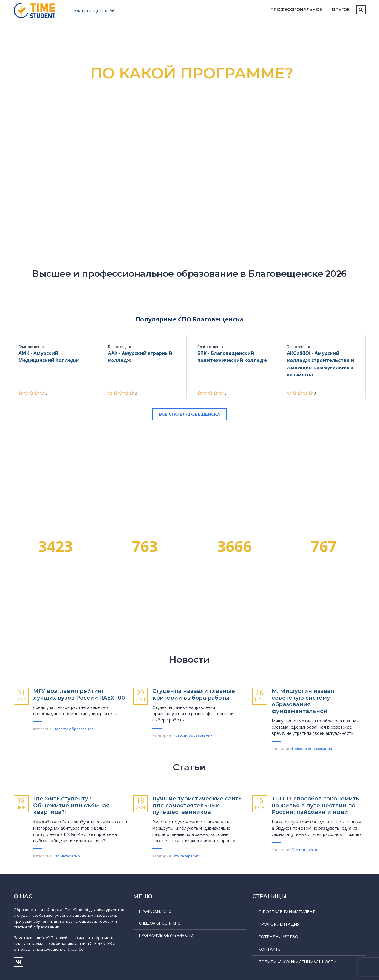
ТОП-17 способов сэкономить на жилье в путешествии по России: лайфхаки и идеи (315, 805)
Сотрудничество (278, 937)
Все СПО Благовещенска (190, 414)
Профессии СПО (155, 911)
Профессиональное (296, 10)
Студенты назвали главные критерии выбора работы (194, 694)
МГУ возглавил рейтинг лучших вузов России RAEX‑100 (79, 694)
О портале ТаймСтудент (287, 912)
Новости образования (73, 729)
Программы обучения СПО (166, 935)
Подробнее (190, 174)
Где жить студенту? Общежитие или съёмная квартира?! (71, 805)
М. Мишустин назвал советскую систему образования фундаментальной (303, 701)
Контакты (270, 949)
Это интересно (67, 856)
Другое (341, 10)
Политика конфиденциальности (297, 962)
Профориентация (279, 924)
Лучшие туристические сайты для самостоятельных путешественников (198, 805)
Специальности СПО (160, 923)
